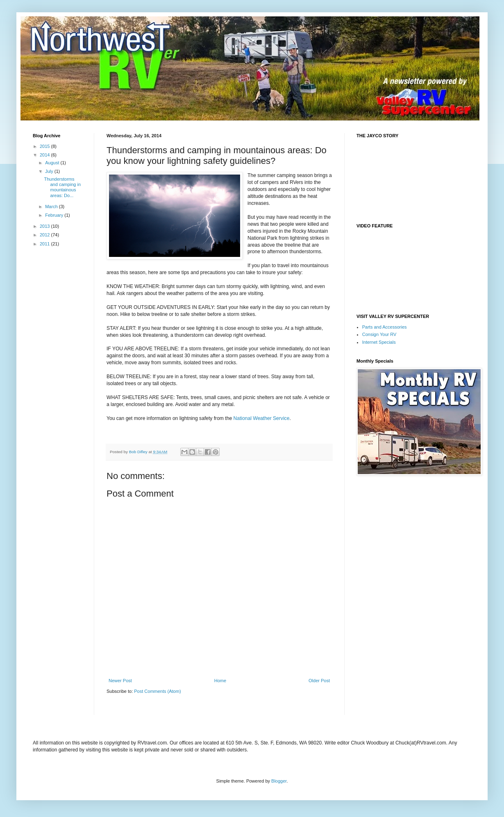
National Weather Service (261, 418)
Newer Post (120, 681)
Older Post (319, 681)
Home (220, 681)
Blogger (279, 781)
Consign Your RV (379, 334)
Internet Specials (379, 342)
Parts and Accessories (385, 327)
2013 (45, 226)
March (52, 207)
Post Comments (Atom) (157, 691)
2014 (45, 155)
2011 (45, 244)
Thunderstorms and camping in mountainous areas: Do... (62, 187)
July (50, 171)
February (55, 215)
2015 (45, 146)
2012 (45, 235)
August (53, 163)
